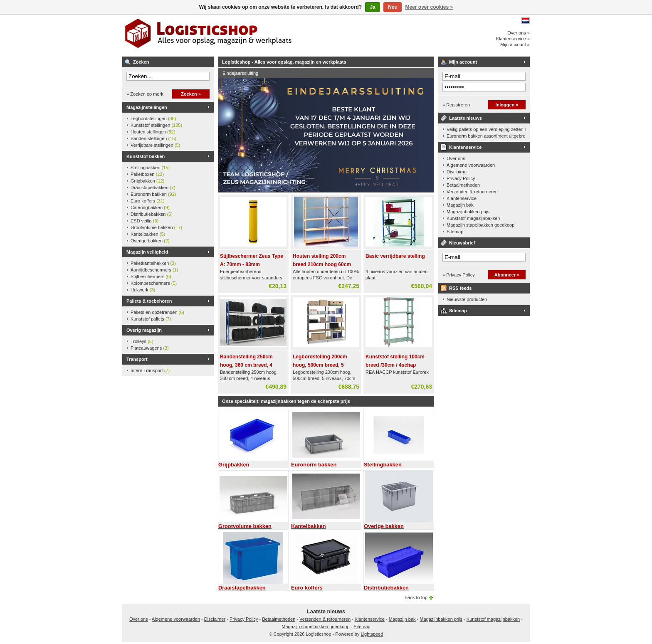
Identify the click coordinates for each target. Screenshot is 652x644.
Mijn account (463, 62)
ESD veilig (144, 221)
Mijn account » (515, 44)
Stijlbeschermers (151, 276)
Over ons (456, 158)
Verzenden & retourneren (472, 192)
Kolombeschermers (154, 283)
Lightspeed (372, 634)
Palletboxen (147, 174)
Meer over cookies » (429, 7)
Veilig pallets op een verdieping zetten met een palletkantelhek (486, 129)
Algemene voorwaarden (471, 165)
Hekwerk (143, 290)
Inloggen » (507, 105)
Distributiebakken (152, 214)
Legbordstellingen (153, 118)
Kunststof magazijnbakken (473, 218)
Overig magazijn (144, 330)
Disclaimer (457, 172)
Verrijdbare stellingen (155, 145)
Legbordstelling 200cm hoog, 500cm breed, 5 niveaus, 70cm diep (320, 365)
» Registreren (456, 105)
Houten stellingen (153, 132)
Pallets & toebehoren (149, 301)
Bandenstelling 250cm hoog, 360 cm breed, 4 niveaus (246, 365)
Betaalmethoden (463, 185)
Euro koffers (148, 201)
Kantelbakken (148, 234)
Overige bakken (150, 241)
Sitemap (455, 232)
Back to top (416, 597)
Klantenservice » (513, 39)
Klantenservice (465, 147)
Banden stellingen (153, 138)
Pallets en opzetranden (157, 312)
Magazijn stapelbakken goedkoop (480, 225)
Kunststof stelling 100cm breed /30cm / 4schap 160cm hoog (395, 365)
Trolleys (142, 341)
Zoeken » (191, 94)
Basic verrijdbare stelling (395, 256)
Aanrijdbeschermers (154, 270)
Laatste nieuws (466, 118)
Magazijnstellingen (147, 107)
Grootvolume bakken (156, 227)
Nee (393, 7)
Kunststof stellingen (156, 125)
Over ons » (519, 33)
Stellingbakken (150, 168)
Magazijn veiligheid (147, 252)
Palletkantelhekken (153, 263)
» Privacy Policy (459, 275)
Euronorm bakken (153, 194)
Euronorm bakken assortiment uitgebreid (486, 136)
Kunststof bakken (146, 156)
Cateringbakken (150, 207)
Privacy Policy (461, 178)
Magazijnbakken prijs (468, 212)
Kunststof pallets (151, 319)
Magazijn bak (460, 205)
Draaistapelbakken (153, 188)
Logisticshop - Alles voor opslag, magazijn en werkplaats (232, 35)
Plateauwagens (150, 348)
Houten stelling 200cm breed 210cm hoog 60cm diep (322, 264)
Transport (137, 359)
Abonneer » (507, 275)
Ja (372, 7)
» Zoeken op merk (145, 94)
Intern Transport (150, 370)
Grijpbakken (147, 181)
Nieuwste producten (467, 299)
